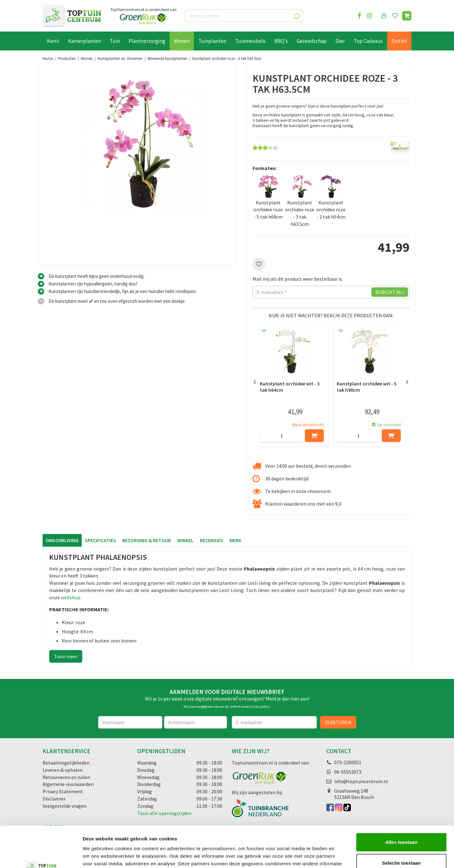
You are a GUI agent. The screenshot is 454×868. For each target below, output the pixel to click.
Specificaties (100, 540)
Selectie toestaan (402, 822)
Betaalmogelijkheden (66, 763)
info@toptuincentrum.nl (361, 781)
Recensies (212, 540)
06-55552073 (348, 772)
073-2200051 (348, 762)
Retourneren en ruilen (66, 777)
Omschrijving (62, 540)
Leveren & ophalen (63, 770)
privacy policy (259, 707)
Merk (235, 540)
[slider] (265, 148)
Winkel (185, 540)
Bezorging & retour (147, 540)
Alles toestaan (401, 801)
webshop (71, 597)
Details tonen (341, 856)
